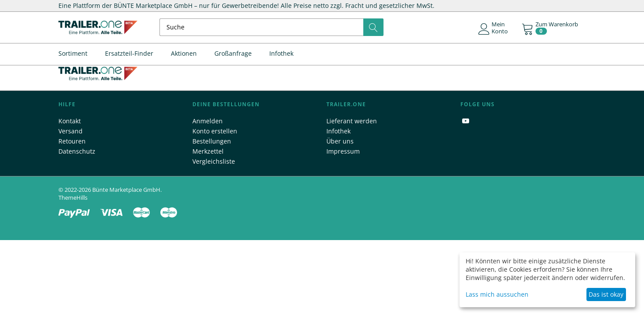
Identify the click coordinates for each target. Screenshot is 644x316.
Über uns (340, 141)
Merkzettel (208, 151)
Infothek (281, 53)
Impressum (343, 151)
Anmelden (208, 121)
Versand (71, 131)
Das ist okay (606, 294)
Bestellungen (212, 141)
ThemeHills (73, 197)
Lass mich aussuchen (497, 294)
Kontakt (70, 121)
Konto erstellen (215, 131)
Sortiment (73, 53)
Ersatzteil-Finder (129, 53)
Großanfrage (233, 53)
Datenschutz (77, 151)
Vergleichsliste (214, 161)
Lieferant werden (352, 121)
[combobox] (272, 27)
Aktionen (184, 53)
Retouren (72, 141)
